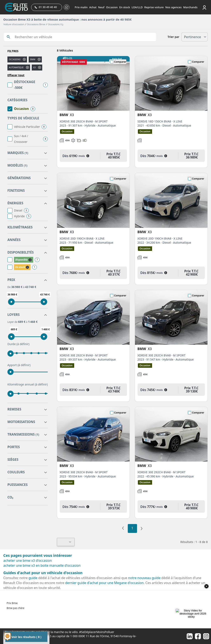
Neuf (101, 7)
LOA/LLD (137, 7)
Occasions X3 (56, 24)
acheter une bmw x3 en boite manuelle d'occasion (42, 565)
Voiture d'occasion (14, 24)
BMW (33, 59)
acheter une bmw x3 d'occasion (28, 561)
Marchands (190, 7)
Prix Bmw (12, 603)
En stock (125, 7)
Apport (19, 365)
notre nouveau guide (144, 578)
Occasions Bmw (36, 24)
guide (33, 578)
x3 (34, 67)
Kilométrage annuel (28, 384)
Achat (93, 7)
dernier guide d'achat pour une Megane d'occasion (104, 583)
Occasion (112, 7)
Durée (18, 344)
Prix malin (81, 7)
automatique (16, 67)
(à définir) (23, 344)
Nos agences (173, 7)
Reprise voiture (154, 7)
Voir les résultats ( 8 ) (26, 637)
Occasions (15, 59)
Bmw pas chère (15, 608)
